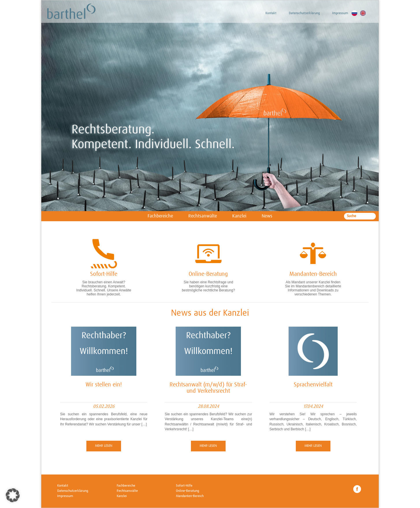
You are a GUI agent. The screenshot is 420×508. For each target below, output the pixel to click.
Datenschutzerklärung (304, 13)
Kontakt (271, 13)
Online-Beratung (187, 491)
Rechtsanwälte (203, 216)
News (267, 216)
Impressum (340, 13)
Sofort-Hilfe (184, 486)
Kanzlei (239, 216)
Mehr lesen (104, 446)
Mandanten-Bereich (190, 496)
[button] (13, 495)
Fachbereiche (160, 216)
